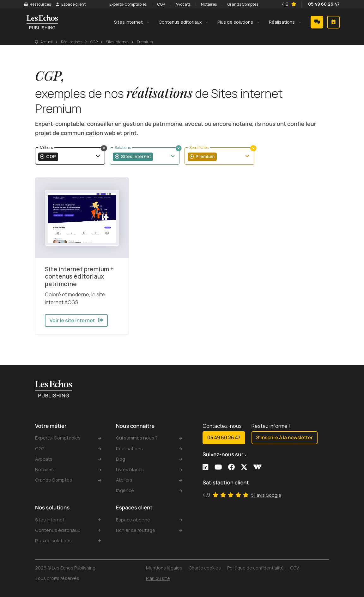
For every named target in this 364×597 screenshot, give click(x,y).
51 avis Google (266, 488)
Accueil (47, 51)
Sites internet (117, 51)
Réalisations (72, 51)
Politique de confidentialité (255, 568)
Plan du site (158, 578)
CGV (294, 568)
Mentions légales (164, 568)
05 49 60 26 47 (313, 6)
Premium (145, 51)
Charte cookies (205, 568)
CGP (94, 51)
